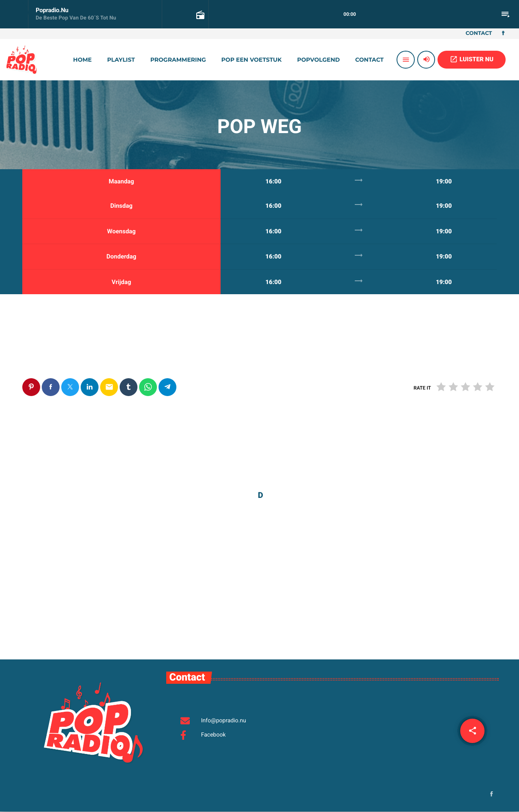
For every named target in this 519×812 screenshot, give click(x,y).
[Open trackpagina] (199, 15)
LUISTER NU (472, 59)
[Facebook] (503, 34)
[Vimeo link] (21, 60)
